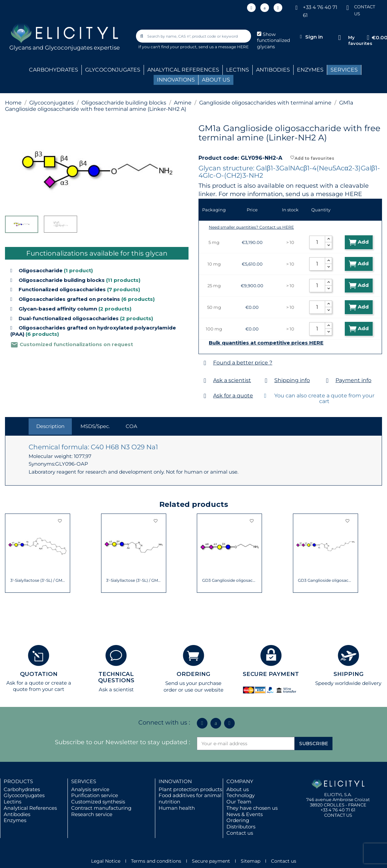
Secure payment (211, 861)
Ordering (238, 820)
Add (359, 242)
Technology (241, 795)
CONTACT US (338, 815)
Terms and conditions (156, 861)
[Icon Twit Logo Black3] (265, 8)
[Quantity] (317, 242)
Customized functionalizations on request (72, 344)
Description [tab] (50, 426)
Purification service (95, 795)
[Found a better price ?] (205, 363)
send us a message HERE (224, 47)
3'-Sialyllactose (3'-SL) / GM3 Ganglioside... (38, 580)
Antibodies (17, 814)
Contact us (240, 833)
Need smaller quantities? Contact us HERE (251, 227)
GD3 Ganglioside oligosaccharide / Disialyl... (230, 580)
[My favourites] (340, 38)
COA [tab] (131, 426)
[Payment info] (327, 381)
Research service (92, 814)
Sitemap (251, 861)
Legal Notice (106, 861)
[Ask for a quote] (205, 396)
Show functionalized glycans (273, 41)
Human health (177, 808)
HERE (353, 194)
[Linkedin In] (251, 8)
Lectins (12, 802)
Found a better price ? (243, 363)
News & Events (245, 814)
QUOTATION (39, 674)
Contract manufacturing (101, 808)
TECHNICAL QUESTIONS (116, 677)
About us (238, 789)
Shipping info (292, 380)
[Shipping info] (266, 381)
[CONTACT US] (347, 7)
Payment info (353, 380)
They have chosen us (252, 808)
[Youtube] (278, 8)
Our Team (239, 802)
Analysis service (90, 789)
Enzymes (15, 820)
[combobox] (194, 36)
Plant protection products (190, 789)
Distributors (241, 827)
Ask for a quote (233, 396)
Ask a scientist (232, 380)
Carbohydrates (22, 789)
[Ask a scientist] (205, 381)
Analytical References (30, 808)
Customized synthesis (98, 802)
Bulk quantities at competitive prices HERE (266, 343)
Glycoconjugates (24, 795)
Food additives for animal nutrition (190, 798)
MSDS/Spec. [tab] (95, 426)
